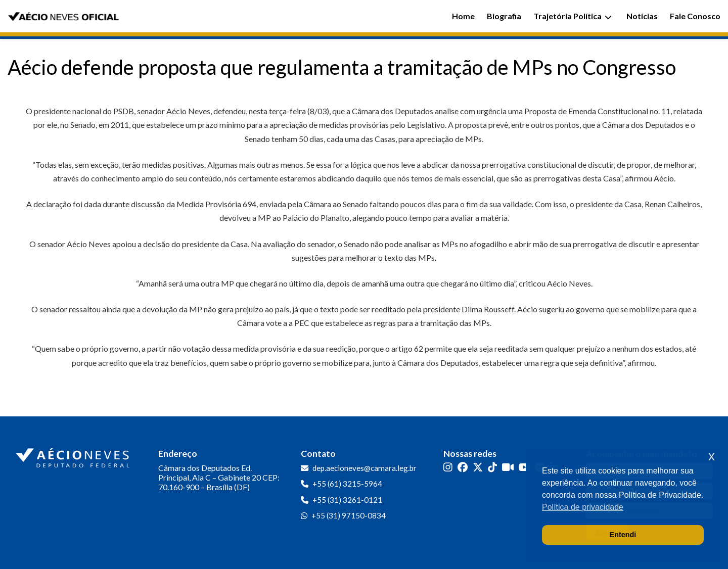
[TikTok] (492, 467)
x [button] (712, 456)
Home (463, 16)
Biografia (504, 16)
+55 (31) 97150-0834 (349, 515)
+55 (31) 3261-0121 (347, 500)
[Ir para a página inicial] (74, 456)
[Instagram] (448, 467)
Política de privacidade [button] (583, 507)
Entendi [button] (623, 535)
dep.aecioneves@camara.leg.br (365, 468)
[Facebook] (463, 467)
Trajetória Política (573, 16)
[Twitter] (478, 467)
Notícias (642, 16)
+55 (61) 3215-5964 (347, 484)
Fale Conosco (695, 16)
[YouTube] (525, 467)
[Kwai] (508, 467)
